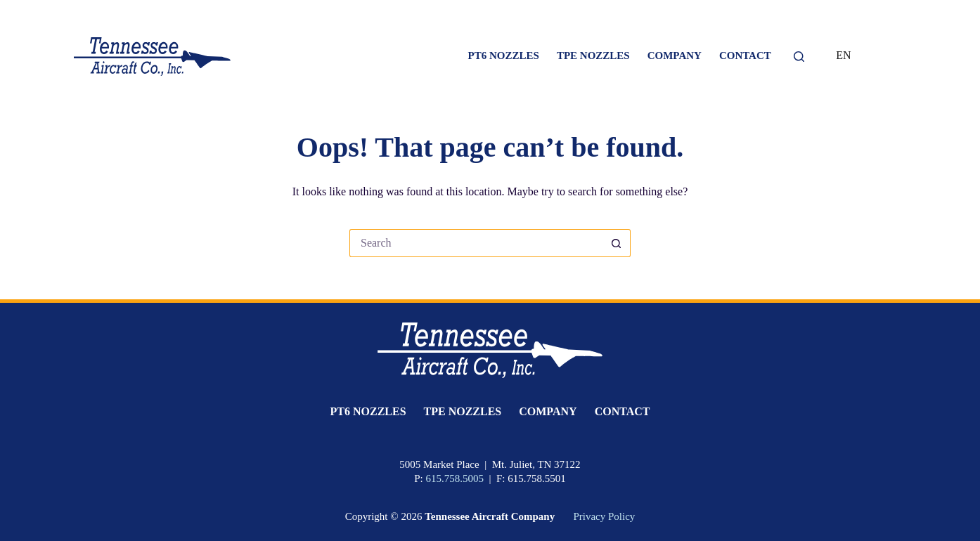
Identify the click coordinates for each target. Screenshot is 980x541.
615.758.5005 (454, 478)
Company (675, 56)
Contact (745, 56)
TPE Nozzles (593, 56)
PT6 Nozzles (504, 56)
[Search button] (617, 243)
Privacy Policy (604, 516)
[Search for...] (476, 243)
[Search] (799, 57)
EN (843, 55)
